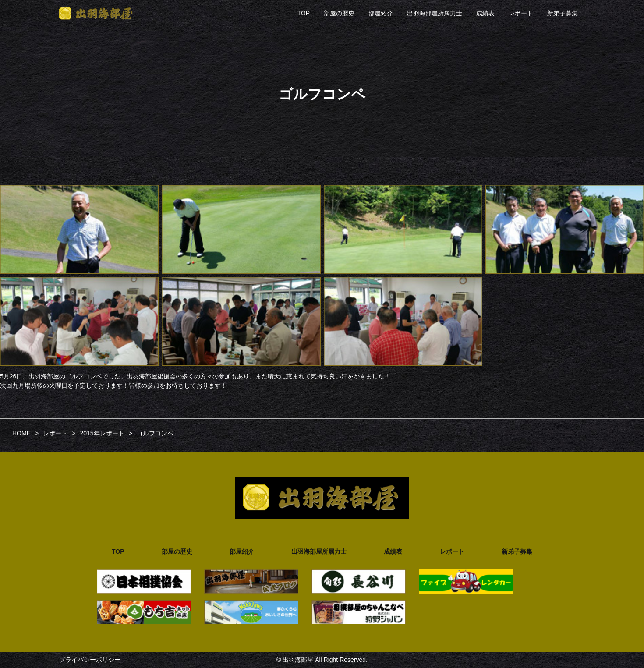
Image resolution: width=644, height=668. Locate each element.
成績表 (485, 13)
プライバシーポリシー (90, 660)
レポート (521, 13)
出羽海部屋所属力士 (435, 13)
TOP (303, 13)
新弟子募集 (563, 13)
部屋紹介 (381, 13)
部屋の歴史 (339, 13)
